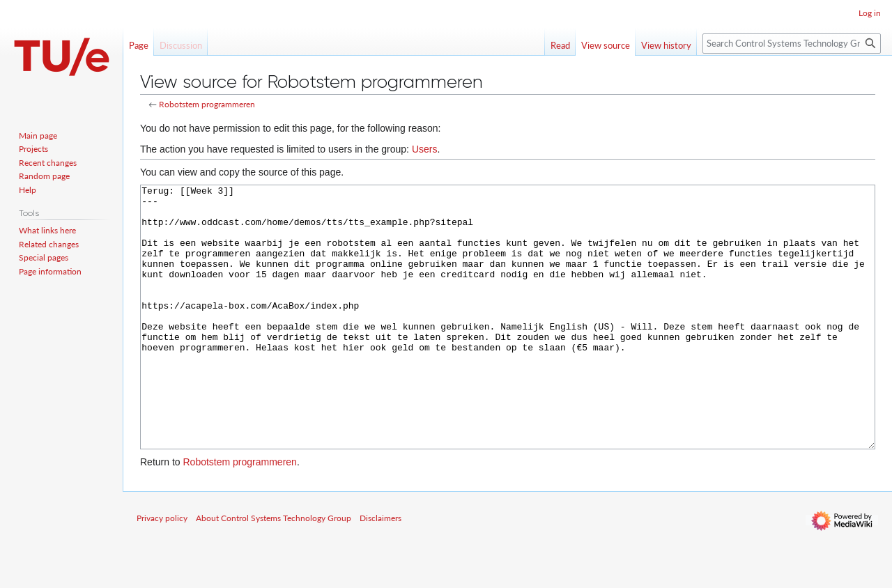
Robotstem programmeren (207, 104)
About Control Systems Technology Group (274, 570)
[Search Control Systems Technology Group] (792, 44)
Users (425, 149)
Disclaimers (380, 570)
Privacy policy (162, 570)
